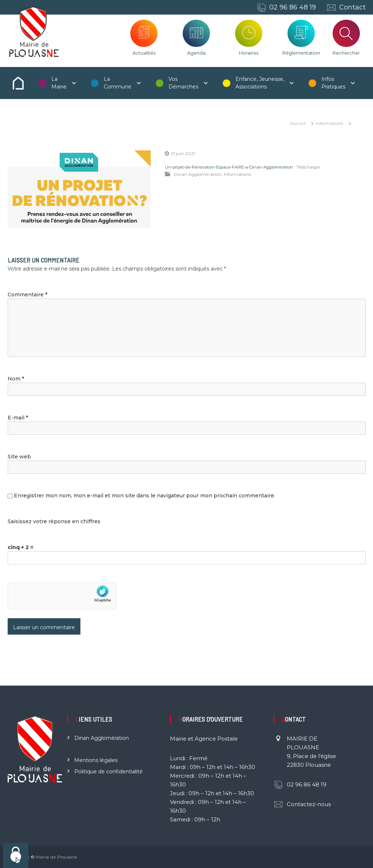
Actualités (144, 53)
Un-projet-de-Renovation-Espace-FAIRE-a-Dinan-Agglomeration (229, 167)
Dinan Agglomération (198, 174)
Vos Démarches (183, 83)
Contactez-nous (309, 804)
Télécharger (308, 167)
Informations (330, 123)
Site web (19, 457)
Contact (352, 7)
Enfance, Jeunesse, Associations (260, 83)
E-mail (18, 418)
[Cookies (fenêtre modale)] (16, 855)
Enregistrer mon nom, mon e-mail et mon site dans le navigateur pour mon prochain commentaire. (144, 496)
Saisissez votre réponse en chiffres (54, 521)
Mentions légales (96, 760)
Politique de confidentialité (108, 772)
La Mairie (59, 83)
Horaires (249, 53)
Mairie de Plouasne (56, 857)
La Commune (118, 83)
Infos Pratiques (333, 83)
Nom (16, 379)
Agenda (196, 53)
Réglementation (301, 53)
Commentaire (27, 295)
